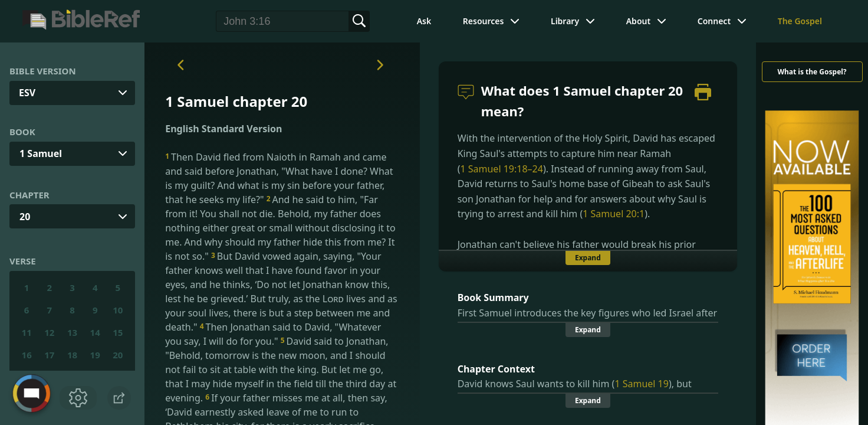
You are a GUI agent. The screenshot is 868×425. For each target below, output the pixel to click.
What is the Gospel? (812, 72)
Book (22, 132)
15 (118, 332)
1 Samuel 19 (642, 384)
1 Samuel (41, 153)
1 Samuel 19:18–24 (501, 169)
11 (27, 332)
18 (72, 355)
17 (49, 355)
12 (49, 332)
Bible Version (43, 71)
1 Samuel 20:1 (614, 214)
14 (95, 332)
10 (118, 310)
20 (25, 217)
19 (95, 355)
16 (27, 355)
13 (72, 332)
